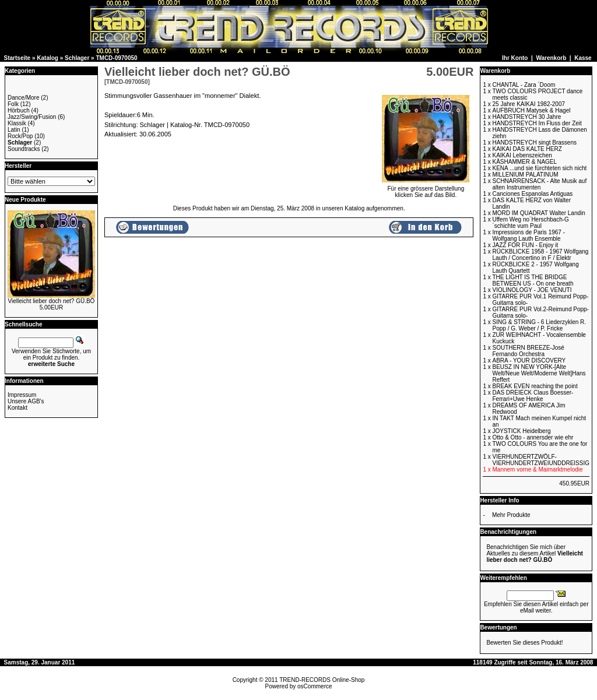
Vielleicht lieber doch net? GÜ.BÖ (52, 301)
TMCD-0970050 (116, 58)
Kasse (583, 58)
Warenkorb (551, 58)
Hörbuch (19, 110)
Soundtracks (24, 149)
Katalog (48, 58)
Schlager (77, 58)
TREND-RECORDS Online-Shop (322, 680)
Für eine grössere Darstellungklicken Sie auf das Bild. (426, 189)
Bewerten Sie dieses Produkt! (524, 643)
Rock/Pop (20, 136)
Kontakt (17, 408)
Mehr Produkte (511, 515)
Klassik (17, 123)
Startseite (17, 58)
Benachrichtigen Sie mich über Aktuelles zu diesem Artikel (534, 553)
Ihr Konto (515, 58)
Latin (14, 130)
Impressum (22, 395)
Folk (13, 104)
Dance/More (23, 98)
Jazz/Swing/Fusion (32, 117)
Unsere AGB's (26, 401)
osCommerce (315, 686)
